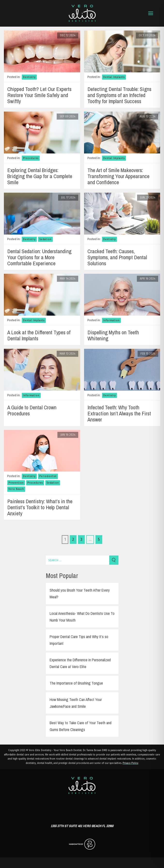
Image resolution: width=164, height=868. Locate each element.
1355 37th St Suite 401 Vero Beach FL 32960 (82, 826)
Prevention (16, 483)
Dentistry (29, 77)
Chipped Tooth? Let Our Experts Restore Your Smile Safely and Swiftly (39, 95)
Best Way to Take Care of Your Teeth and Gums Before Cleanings (81, 726)
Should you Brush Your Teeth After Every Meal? (80, 594)
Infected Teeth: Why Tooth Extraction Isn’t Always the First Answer (119, 413)
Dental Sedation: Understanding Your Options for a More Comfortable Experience (39, 257)
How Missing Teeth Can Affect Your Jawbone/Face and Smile (76, 703)
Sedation (45, 239)
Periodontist (48, 476)
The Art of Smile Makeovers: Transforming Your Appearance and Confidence (118, 176)
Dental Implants (114, 77)
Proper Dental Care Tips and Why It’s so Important (79, 640)
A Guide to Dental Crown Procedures (32, 410)
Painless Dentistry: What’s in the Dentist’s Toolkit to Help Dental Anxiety (40, 507)
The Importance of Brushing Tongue (76, 683)
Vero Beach (16, 489)
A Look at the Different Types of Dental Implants (39, 335)
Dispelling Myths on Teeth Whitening (113, 335)
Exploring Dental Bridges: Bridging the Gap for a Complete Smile (40, 176)
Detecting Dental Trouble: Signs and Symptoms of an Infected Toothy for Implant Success (119, 95)
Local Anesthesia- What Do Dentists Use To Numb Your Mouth (82, 617)
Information (111, 320)
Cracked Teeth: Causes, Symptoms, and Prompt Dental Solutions (117, 257)
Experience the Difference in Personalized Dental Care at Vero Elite (80, 663)
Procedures (31, 158)
